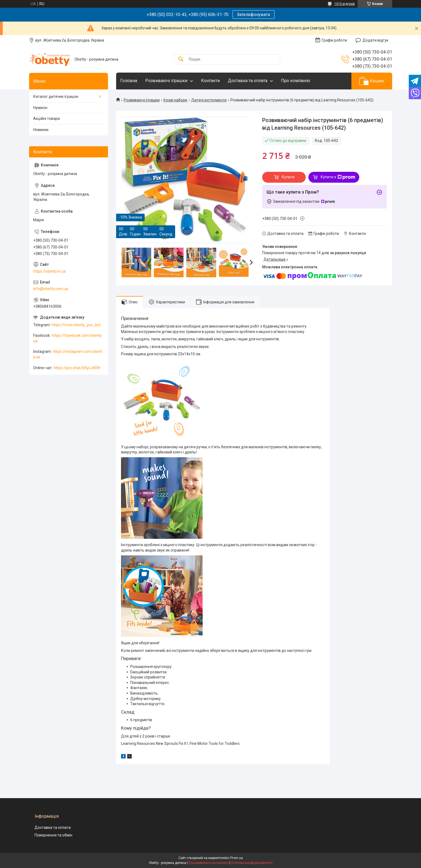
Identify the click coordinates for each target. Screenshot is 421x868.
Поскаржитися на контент (208, 863)
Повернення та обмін (53, 835)
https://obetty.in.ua (49, 271)
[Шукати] (181, 59)
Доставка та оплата (248, 81)
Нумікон (40, 108)
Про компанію (296, 81)
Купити (288, 177)
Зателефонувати (253, 15)
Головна (129, 81)
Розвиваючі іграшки (166, 81)
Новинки (41, 130)
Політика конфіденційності (252, 863)
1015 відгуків (345, 4)
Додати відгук (375, 40)
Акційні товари (47, 119)
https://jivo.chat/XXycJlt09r (77, 368)
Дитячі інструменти (209, 100)
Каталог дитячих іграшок (56, 97)
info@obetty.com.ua (51, 289)
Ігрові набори (175, 100)
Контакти (210, 81)
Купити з (338, 177)
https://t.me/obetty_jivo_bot (76, 325)
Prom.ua (237, 858)
